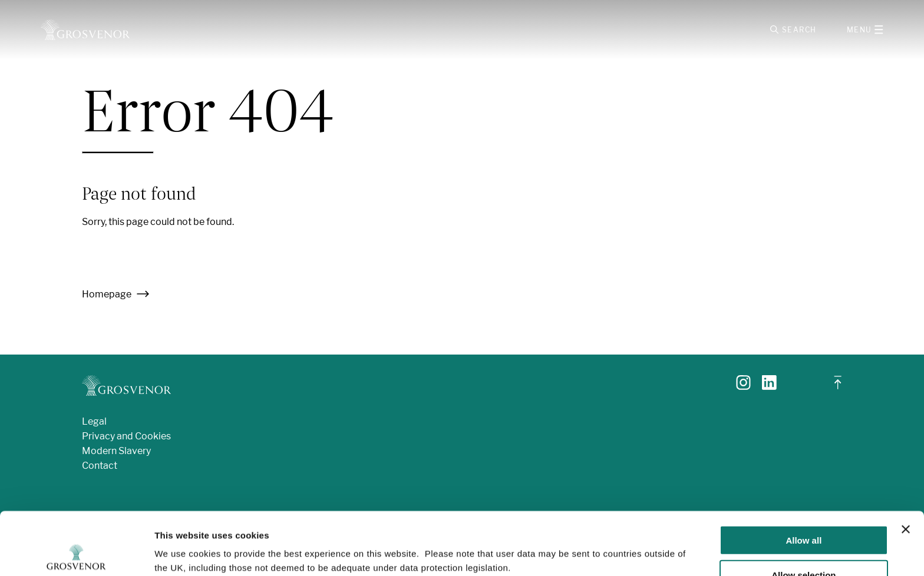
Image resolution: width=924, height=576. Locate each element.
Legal (94, 421)
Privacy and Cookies (126, 436)
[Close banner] (906, 466)
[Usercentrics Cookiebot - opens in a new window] (76, 553)
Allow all (803, 477)
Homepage (116, 294)
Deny (804, 547)
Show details (618, 543)
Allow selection (803, 512)
